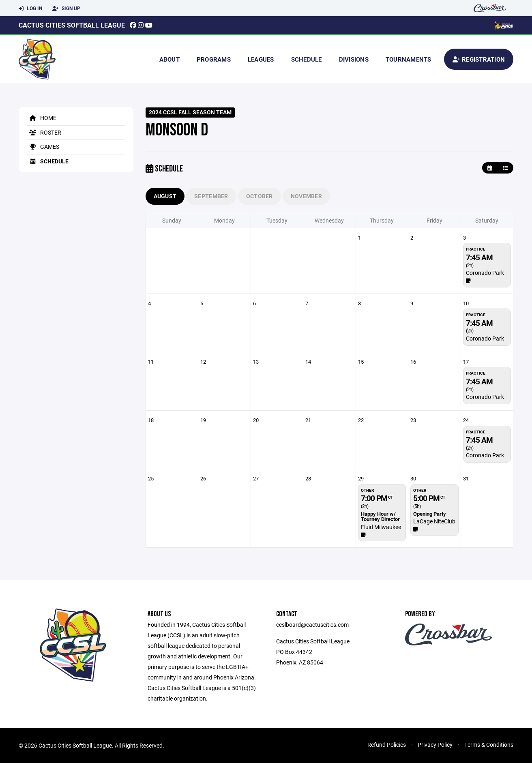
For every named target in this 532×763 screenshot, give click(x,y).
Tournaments (409, 59)
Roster (44, 132)
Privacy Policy (435, 745)
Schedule (307, 59)
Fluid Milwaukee (381, 527)
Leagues (261, 59)
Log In (30, 9)
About (169, 59)
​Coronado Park (485, 273)
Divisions (354, 59)
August (165, 196)
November (306, 196)
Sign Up (66, 9)
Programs (214, 59)
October (260, 196)
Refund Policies (387, 745)
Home (42, 118)
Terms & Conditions (489, 745)
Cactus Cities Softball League (72, 25)
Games (43, 147)
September (211, 196)
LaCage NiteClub (434, 521)
